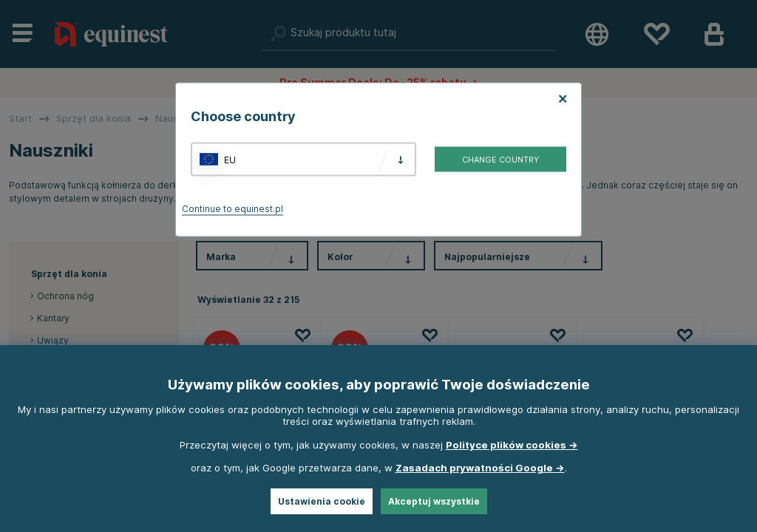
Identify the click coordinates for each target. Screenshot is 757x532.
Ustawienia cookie (322, 501)
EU (230, 159)
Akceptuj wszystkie (434, 501)
